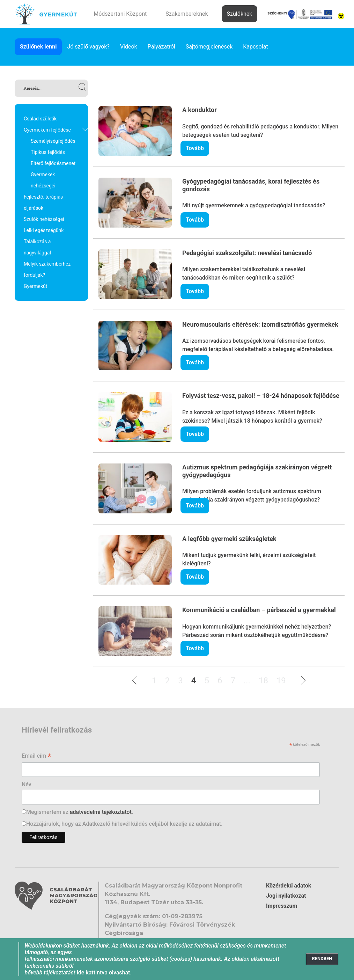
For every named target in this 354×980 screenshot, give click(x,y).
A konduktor (200, 110)
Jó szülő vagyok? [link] (88, 47)
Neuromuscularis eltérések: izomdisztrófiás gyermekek (260, 324)
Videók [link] (129, 47)
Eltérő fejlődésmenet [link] (53, 163)
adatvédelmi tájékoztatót (101, 812)
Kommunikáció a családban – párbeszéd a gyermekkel (259, 610)
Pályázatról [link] (161, 47)
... (247, 681)
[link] (51, 88)
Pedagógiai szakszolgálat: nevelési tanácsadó (247, 253)
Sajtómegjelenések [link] (209, 47)
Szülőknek (240, 14)
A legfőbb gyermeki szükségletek (229, 539)
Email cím (36, 756)
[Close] (322, 959)
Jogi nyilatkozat (286, 896)
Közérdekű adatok (289, 886)
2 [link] (168, 681)
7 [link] (233, 681)
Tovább (195, 148)
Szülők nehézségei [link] (44, 219)
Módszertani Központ (120, 14)
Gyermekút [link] (35, 286)
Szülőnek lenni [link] (38, 47)
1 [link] (154, 681)
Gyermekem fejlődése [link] (47, 130)
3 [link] (180, 681)
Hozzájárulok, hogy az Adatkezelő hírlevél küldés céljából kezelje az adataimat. (124, 824)
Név (27, 784)
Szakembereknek (187, 14)
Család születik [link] (40, 119)
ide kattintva (92, 972)
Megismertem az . (80, 812)
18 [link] (263, 681)
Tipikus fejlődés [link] (48, 152)
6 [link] (220, 681)
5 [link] (207, 681)
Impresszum (282, 906)
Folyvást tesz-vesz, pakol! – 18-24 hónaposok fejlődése (261, 396)
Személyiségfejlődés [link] (53, 141)
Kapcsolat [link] (255, 47)
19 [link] (281, 681)
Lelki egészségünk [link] (44, 230)
